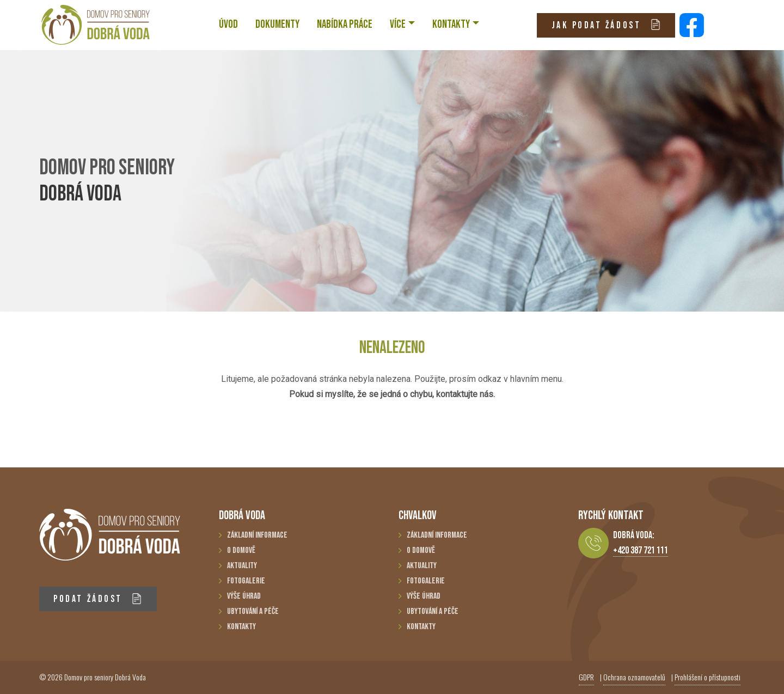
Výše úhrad (244, 596)
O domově (241, 550)
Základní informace (257, 535)
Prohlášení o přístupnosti (708, 677)
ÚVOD (228, 24)
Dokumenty (277, 24)
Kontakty (241, 627)
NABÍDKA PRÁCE (345, 24)
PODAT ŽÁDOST (98, 599)
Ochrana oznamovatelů (634, 677)
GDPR (586, 677)
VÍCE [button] (398, 24)
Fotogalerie (246, 581)
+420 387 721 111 (641, 550)
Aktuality (242, 566)
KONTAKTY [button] (451, 24)
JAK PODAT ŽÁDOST (606, 25)
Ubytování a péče (253, 611)
